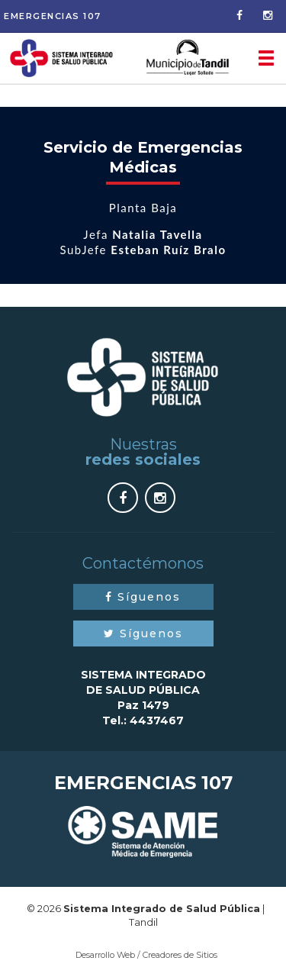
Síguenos (143, 597)
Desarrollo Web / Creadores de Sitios (146, 955)
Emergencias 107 (53, 16)
